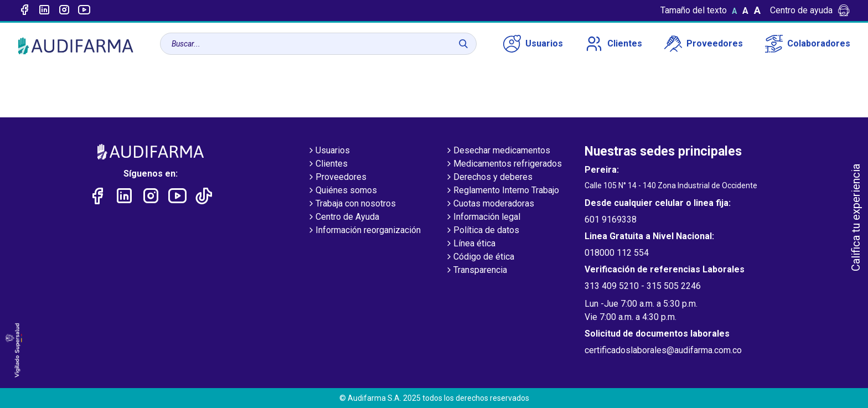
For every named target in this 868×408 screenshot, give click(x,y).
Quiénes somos (342, 191)
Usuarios (533, 44)
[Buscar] (463, 44)
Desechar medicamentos (497, 151)
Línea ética (470, 244)
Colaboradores (808, 44)
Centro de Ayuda (343, 218)
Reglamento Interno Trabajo (502, 191)
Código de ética (479, 257)
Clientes (614, 44)
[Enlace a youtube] (84, 11)
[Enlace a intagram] (64, 11)
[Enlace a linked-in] (44, 11)
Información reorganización (364, 231)
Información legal (482, 218)
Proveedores (704, 44)
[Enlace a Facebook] (24, 11)
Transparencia (476, 271)
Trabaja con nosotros (351, 204)
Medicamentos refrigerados (503, 164)
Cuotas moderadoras (489, 204)
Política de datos (482, 231)
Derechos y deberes (489, 178)
